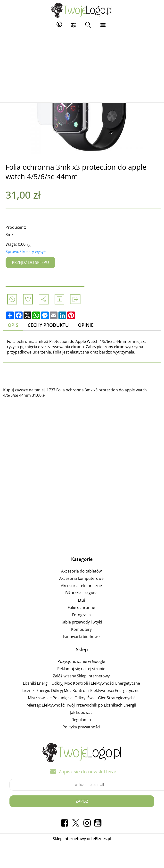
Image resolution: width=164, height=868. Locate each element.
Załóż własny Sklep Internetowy (81, 676)
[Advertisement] (82, 66)
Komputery (81, 629)
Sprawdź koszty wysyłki (27, 252)
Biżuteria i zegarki (81, 593)
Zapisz (82, 801)
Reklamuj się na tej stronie (81, 669)
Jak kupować (81, 712)
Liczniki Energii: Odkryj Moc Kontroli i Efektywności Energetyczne (81, 683)
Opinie (86, 325)
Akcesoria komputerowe (81, 578)
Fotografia (81, 615)
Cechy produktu (48, 325)
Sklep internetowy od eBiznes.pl (82, 839)
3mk (9, 235)
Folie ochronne (81, 607)
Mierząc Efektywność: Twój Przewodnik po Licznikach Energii (81, 705)
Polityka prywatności (81, 727)
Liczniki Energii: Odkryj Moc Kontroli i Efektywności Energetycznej (81, 691)
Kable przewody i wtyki (81, 622)
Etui (81, 600)
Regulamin (81, 720)
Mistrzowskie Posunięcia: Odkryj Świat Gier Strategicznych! (81, 698)
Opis (13, 325)
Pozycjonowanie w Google (81, 661)
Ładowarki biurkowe (81, 637)
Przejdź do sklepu (30, 262)
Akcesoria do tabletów (81, 571)
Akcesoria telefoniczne (81, 586)
